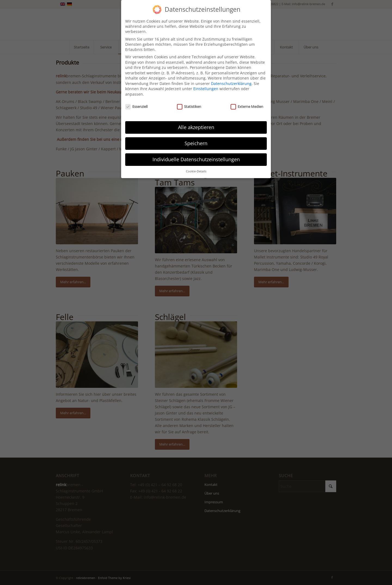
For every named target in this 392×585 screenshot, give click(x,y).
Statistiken (189, 101)
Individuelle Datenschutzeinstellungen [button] (196, 154)
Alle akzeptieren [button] (196, 122)
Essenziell (136, 101)
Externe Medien (247, 101)
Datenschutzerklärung (231, 78)
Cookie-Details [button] (196, 166)
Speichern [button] (196, 138)
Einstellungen (206, 84)
